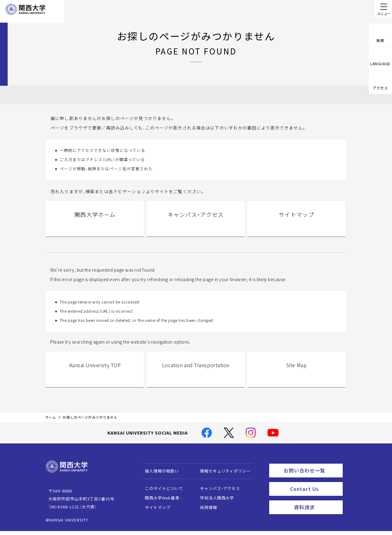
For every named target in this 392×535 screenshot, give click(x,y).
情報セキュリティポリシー (222, 477)
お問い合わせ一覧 (312, 476)
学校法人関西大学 (214, 504)
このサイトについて (161, 494)
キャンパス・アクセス (196, 222)
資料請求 (317, 509)
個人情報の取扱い (159, 477)
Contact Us (314, 492)
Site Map (296, 376)
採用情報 (206, 513)
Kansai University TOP (95, 376)
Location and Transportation (196, 376)
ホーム (51, 423)
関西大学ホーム (95, 222)
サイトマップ (297, 222)
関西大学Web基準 (159, 504)
